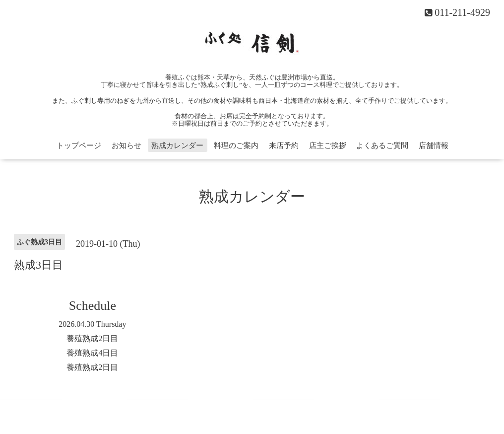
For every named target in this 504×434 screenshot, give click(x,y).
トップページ (79, 145)
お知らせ (126, 145)
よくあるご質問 (382, 145)
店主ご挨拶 (328, 145)
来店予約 (284, 145)
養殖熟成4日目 (92, 353)
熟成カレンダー (177, 145)
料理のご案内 (236, 145)
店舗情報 (434, 145)
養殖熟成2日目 (92, 338)
